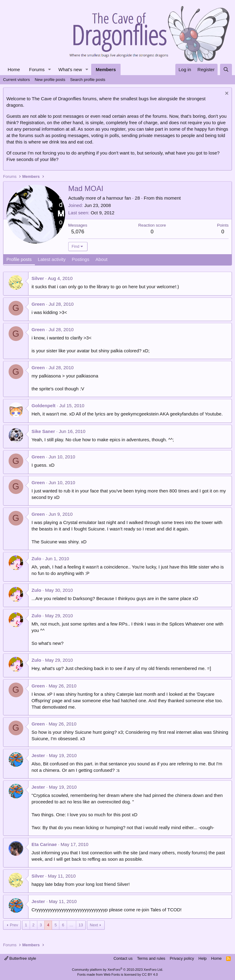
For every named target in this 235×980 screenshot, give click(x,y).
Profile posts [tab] (19, 259)
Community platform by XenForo (117, 970)
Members (106, 69)
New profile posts (50, 80)
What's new (70, 69)
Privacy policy (182, 958)
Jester (38, 755)
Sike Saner (43, 431)
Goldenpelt (43, 406)
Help (203, 958)
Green (38, 304)
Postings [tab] (80, 259)
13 (81, 925)
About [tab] (101, 259)
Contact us (123, 958)
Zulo (36, 559)
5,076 (78, 232)
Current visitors (16, 80)
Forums (37, 69)
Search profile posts (88, 80)
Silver (38, 278)
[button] (50, 69)
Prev (14, 925)
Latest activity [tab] (52, 259)
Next (94, 925)
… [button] (71, 925)
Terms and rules (151, 958)
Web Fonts (112, 974)
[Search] (226, 69)
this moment (168, 198)
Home (14, 69)
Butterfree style (20, 958)
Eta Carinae (44, 844)
